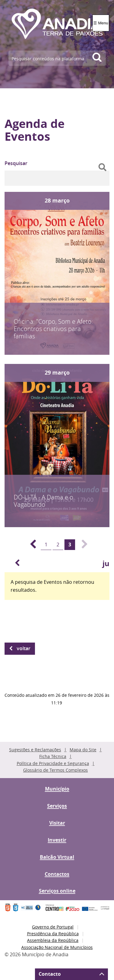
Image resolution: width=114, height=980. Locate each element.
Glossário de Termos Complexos (55, 770)
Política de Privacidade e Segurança (53, 763)
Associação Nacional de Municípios (57, 947)
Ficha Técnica (53, 756)
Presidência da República (53, 934)
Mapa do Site (83, 750)
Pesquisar (16, 163)
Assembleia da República (53, 940)
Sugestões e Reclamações (35, 750)
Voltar (24, 648)
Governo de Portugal (53, 927)
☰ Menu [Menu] (101, 23)
